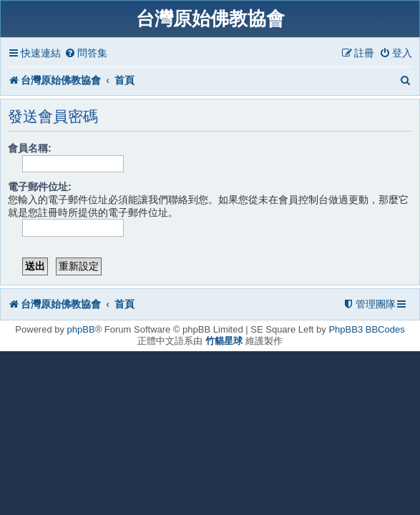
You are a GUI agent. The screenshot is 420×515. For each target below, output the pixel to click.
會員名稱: (30, 148)
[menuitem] (86, 53)
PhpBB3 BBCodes (366, 329)
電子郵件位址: (40, 187)
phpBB (81, 329)
